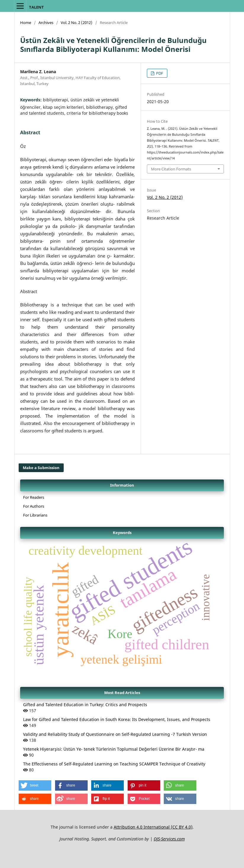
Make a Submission (41, 468)
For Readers (34, 497)
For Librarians (35, 515)
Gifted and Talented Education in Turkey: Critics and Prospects (85, 705)
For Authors (34, 506)
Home (26, 23)
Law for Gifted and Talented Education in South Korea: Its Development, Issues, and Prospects (117, 719)
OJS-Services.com (169, 839)
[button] (35, 785)
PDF (159, 73)
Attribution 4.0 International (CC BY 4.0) (153, 827)
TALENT (36, 7)
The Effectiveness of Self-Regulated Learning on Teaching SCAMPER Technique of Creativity (114, 764)
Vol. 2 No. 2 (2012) (77, 23)
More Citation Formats (171, 169)
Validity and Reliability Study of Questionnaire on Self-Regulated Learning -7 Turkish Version (115, 734)
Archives (46, 23)
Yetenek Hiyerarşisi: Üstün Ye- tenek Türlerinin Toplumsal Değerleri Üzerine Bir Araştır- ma (114, 749)
